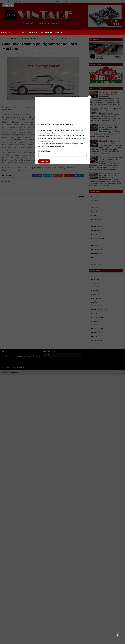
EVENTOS (59, 33)
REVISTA (23, 33)
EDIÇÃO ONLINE (46, 33)
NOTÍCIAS (13, 33)
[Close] (90, 97)
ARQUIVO (33, 33)
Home (4, 33)
